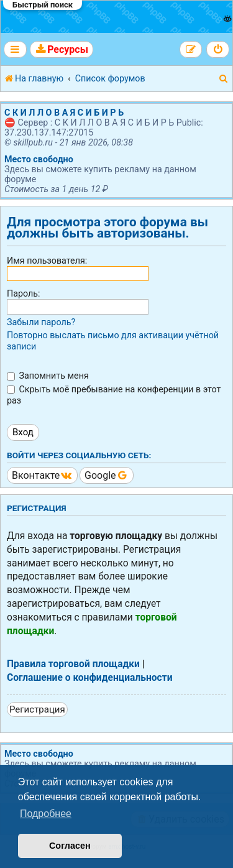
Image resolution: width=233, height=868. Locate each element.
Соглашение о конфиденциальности (90, 678)
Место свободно (39, 159)
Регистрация (37, 709)
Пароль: (24, 293)
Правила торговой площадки (73, 664)
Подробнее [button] (46, 814)
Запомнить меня (48, 376)
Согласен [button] (70, 846)
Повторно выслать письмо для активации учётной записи (113, 341)
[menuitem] (62, 49)
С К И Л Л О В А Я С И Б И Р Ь (64, 113)
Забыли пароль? (41, 322)
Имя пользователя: (47, 261)
